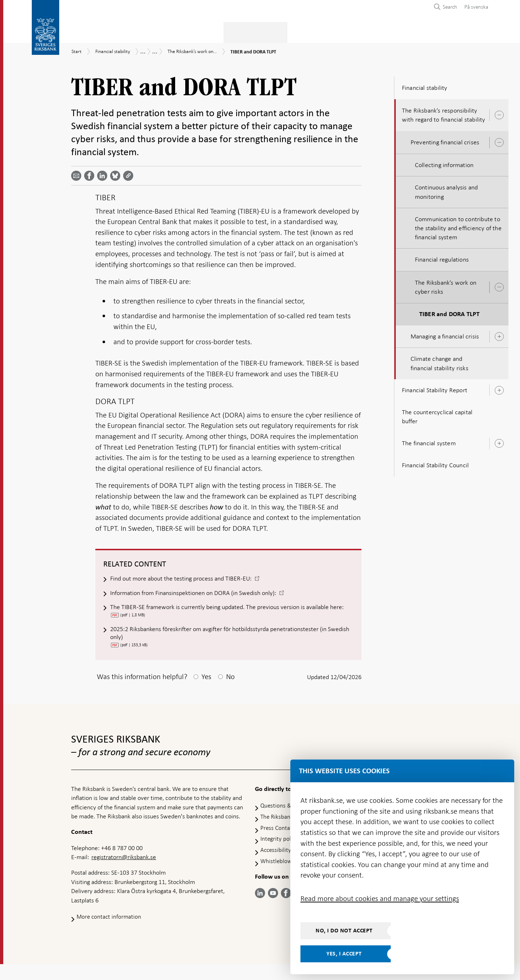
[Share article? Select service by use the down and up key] (104, 174)
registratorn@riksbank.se (124, 873)
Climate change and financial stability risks (439, 361)
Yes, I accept (344, 954)
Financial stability (258, 31)
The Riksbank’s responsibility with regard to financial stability (444, 113)
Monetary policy (197, 31)
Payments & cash (136, 31)
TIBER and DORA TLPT (450, 312)
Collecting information (444, 163)
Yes (206, 692)
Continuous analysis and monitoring (447, 190)
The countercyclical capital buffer (437, 414)
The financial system (429, 441)
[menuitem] (474, 7)
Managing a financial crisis (445, 334)
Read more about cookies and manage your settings (380, 898)
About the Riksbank (423, 31)
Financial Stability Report (435, 388)
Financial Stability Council (435, 463)
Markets (307, 31)
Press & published (357, 31)
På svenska (476, 7)
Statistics (85, 31)
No (230, 692)
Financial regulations (442, 258)
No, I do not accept (344, 931)
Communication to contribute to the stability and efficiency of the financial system (458, 226)
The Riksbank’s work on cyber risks (446, 285)
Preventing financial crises (445, 140)
